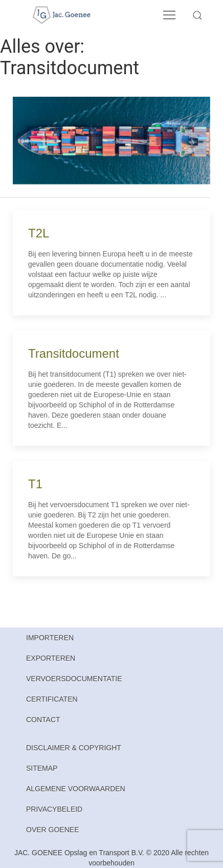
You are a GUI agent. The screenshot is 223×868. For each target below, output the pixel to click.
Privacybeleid (54, 809)
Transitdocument (74, 353)
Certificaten (52, 699)
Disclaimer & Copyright (74, 748)
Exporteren (51, 658)
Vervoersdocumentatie (74, 679)
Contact (43, 720)
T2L (39, 233)
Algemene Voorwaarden (76, 789)
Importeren (50, 638)
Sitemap (42, 768)
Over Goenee (52, 830)
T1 (35, 484)
